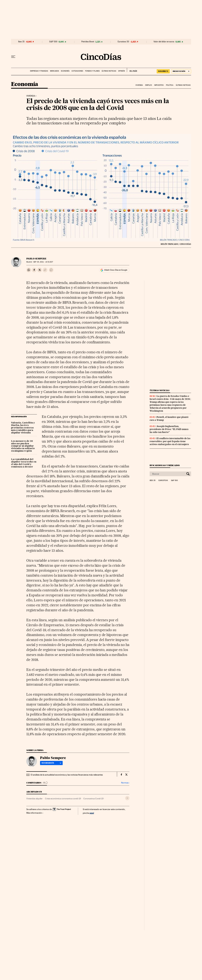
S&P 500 (53, 42)
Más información (35, 813)
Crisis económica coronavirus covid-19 (63, 799)
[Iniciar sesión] (181, 71)
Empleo (149, 85)
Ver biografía (51, 763)
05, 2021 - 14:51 (43, 262)
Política (170, 85)
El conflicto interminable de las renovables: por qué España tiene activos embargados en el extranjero (170, 441)
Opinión (121, 71)
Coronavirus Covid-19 (93, 799)
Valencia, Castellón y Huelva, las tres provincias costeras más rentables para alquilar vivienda (23, 428)
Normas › (125, 783)
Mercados (54, 71)
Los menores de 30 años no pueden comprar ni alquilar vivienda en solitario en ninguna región (23, 446)
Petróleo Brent (88, 42)
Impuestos (159, 85)
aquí (92, 813)
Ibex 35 (21, 42)
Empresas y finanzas (39, 71)
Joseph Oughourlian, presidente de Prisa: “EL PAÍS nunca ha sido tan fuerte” (169, 429)
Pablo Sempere (36, 259)
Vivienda (139, 85)
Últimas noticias (109, 71)
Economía (65, 71)
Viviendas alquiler (34, 799)
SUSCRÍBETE (163, 71)
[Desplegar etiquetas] (127, 798)
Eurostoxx (163, 481)
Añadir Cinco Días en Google (116, 270)
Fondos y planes (92, 71)
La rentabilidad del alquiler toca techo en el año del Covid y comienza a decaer (24, 463)
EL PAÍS (132, 70)
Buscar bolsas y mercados (165, 465)
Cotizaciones (77, 71)
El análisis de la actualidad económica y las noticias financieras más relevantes (67, 775)
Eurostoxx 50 (123, 42)
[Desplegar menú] (13, 57)
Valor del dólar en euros (164, 42)
